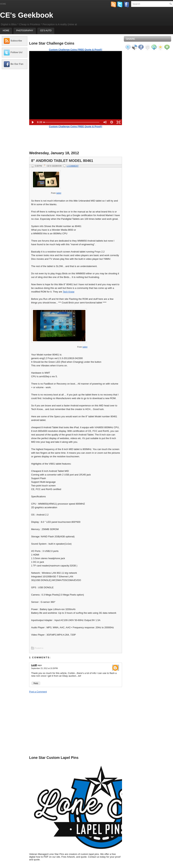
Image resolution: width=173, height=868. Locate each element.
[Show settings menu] (112, 122)
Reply (36, 683)
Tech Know (69, 292)
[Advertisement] (15, 126)
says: (40, 665)
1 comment (72, 166)
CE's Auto (46, 31)
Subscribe (16, 41)
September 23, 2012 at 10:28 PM (44, 668)
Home (3, 4)
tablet (59, 193)
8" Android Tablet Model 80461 (62, 161)
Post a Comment (38, 692)
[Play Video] (33, 122)
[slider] (72, 122)
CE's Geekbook (27, 15)
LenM (34, 665)
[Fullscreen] (119, 122)
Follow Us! (17, 52)
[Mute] (105, 122)
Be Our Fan (17, 64)
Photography (25, 31)
